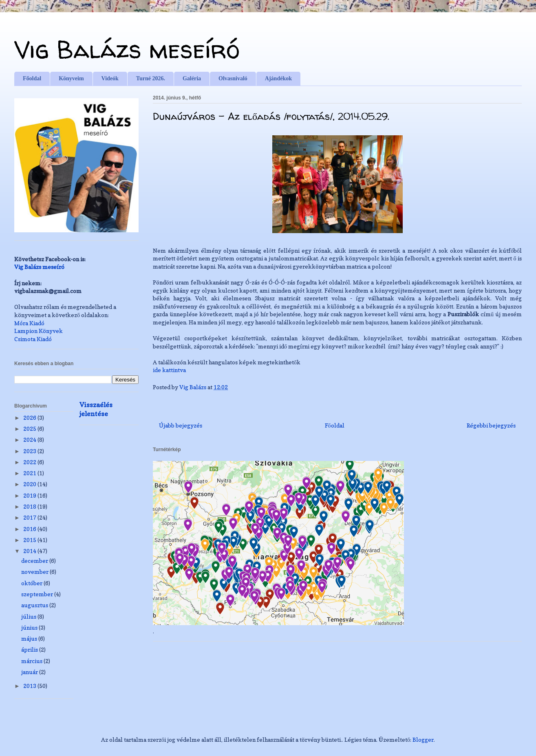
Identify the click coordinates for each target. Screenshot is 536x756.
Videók (110, 78)
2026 (30, 418)
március (32, 661)
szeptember (38, 594)
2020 (30, 484)
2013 (30, 686)
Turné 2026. (151, 78)
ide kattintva (170, 370)
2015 (30, 540)
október (32, 583)
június (30, 627)
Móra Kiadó (29, 323)
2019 (30, 495)
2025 (30, 429)
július (29, 616)
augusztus (35, 605)
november (35, 572)
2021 (30, 473)
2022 (30, 462)
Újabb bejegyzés (181, 425)
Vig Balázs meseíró (127, 49)
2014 (30, 551)
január (30, 672)
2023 (30, 451)
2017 (30, 517)
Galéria (192, 78)
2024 (30, 440)
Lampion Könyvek (39, 331)
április (30, 649)
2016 (30, 529)
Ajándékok (278, 78)
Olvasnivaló (233, 78)
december (35, 561)
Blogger (423, 739)
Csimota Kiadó (33, 339)
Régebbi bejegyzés (491, 425)
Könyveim (71, 78)
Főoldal (32, 78)
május (30, 638)
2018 (30, 506)
